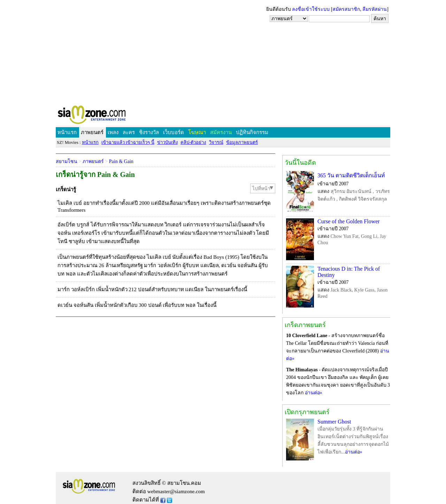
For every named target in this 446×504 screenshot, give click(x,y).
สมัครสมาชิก (346, 9)
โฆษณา (197, 132)
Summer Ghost (334, 422)
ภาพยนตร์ (92, 132)
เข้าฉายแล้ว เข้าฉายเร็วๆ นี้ (128, 142)
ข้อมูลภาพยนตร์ (242, 142)
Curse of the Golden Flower (349, 221)
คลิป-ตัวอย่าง (193, 142)
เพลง (113, 132)
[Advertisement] (223, 52)
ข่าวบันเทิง (167, 142)
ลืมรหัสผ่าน (375, 9)
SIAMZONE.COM (107, 116)
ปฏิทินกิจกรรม (252, 132)
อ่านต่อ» (314, 393)
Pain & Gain (121, 161)
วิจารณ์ (216, 142)
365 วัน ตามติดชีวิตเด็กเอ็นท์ (351, 175)
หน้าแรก (67, 132)
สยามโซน (67, 161)
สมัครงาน (221, 132)
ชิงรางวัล (149, 132)
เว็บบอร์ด (174, 132)
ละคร (129, 132)
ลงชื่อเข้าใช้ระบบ (311, 9)
